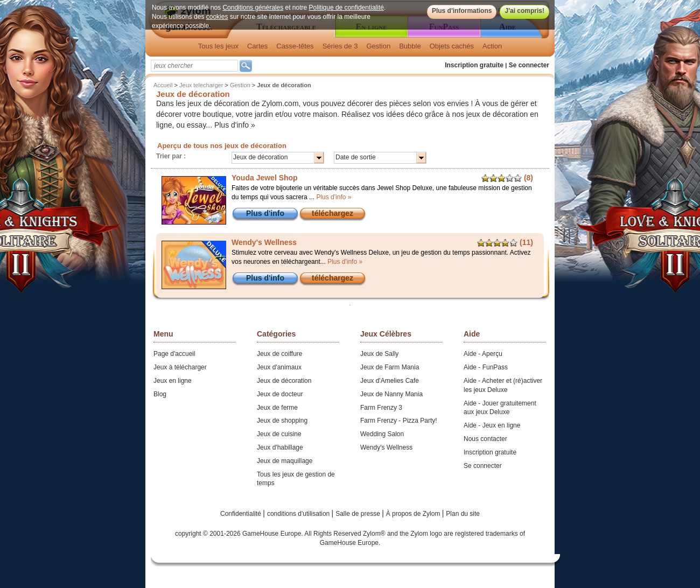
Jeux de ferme (277, 408)
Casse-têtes (295, 46)
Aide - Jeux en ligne (492, 425)
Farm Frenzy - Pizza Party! (399, 421)
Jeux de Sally (379, 354)
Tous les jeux (218, 46)
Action (492, 46)
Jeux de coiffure (280, 354)
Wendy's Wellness (386, 447)
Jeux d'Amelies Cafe (390, 381)
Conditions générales (253, 8)
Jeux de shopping (282, 421)
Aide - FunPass (486, 367)
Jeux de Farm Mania (390, 367)
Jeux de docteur (280, 394)
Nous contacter (485, 439)
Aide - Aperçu (483, 354)
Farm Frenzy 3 (381, 408)
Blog (160, 394)
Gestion (378, 46)
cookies (217, 17)
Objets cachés (452, 46)
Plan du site (463, 514)
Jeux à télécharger (180, 367)
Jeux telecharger (201, 85)
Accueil (163, 85)
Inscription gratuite (474, 65)
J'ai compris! (524, 11)
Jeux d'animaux (279, 367)
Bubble (410, 46)
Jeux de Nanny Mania (391, 394)
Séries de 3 (340, 46)
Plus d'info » (235, 125)
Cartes (257, 46)
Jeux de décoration (284, 381)
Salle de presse (359, 514)
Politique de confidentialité (346, 8)
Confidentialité (241, 514)
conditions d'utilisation (299, 514)
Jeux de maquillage (285, 461)
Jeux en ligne (173, 381)
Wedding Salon (382, 434)
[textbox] (194, 66)
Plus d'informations (462, 11)
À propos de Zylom (414, 514)
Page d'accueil (174, 354)
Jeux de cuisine (279, 434)
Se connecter (529, 65)
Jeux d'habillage (280, 447)
